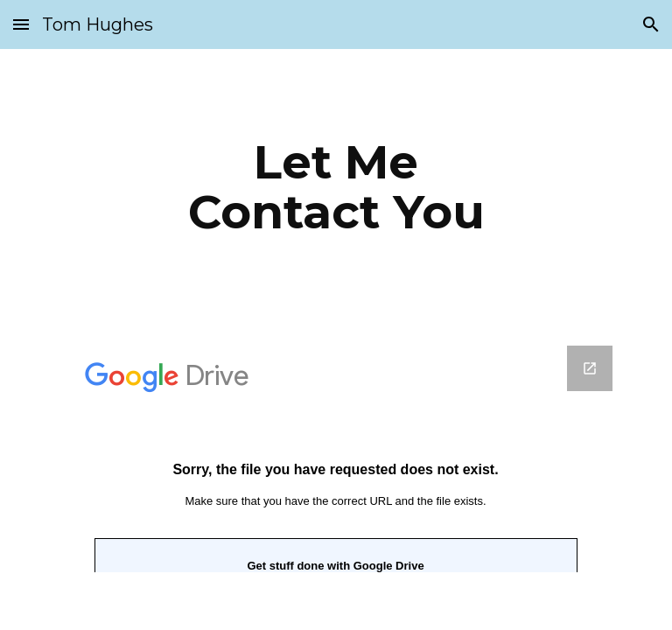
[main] (336, 187)
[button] (21, 24)
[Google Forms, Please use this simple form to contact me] (336, 459)
